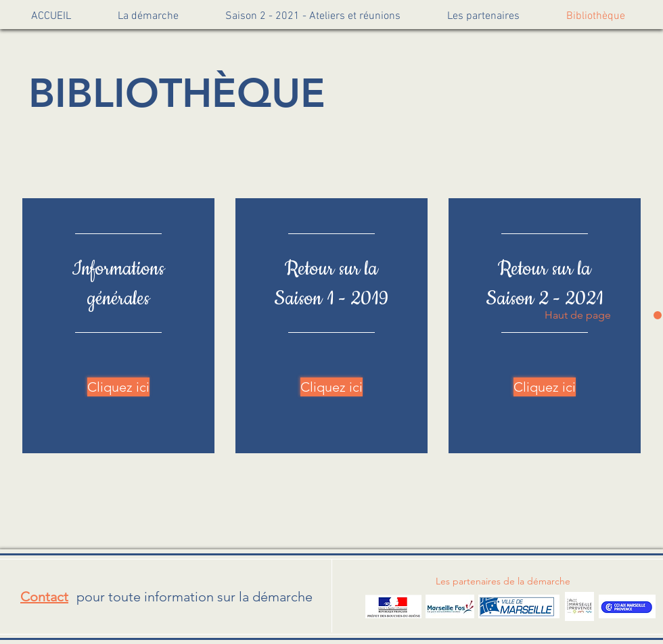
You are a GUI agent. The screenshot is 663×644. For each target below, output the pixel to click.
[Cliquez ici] (118, 387)
